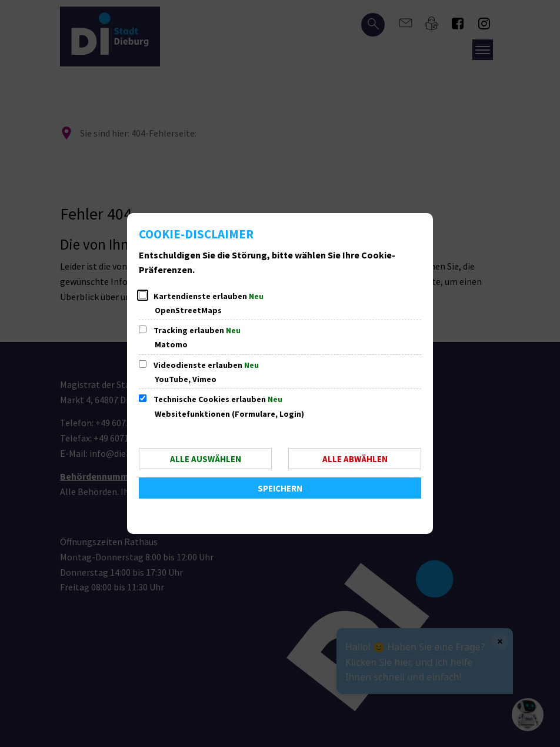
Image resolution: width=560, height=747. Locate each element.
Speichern (280, 488)
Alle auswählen (206, 459)
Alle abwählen (355, 459)
